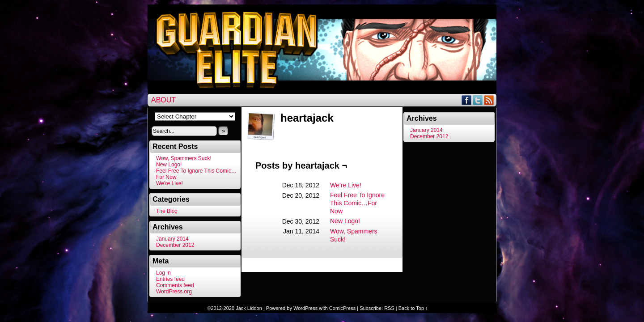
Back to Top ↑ (413, 308)
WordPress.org (174, 292)
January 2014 (172, 239)
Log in (163, 273)
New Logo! (169, 165)
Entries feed (170, 279)
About (163, 100)
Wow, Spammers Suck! (184, 158)
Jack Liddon (249, 308)
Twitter (478, 100)
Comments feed (175, 285)
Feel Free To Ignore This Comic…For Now (357, 203)
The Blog (167, 211)
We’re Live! (169, 183)
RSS (489, 100)
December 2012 (175, 245)
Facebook (467, 100)
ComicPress (342, 308)
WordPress (305, 308)
